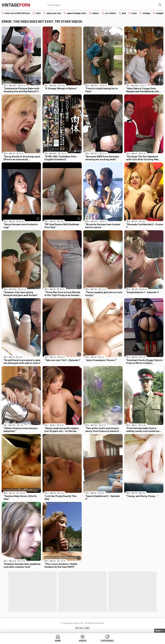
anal (124, 13)
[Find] (160, 5)
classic (96, 13)
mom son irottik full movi (17, 13)
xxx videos (110, 13)
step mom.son (54, 13)
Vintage (16, 5)
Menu (158, 631)
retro (38, 13)
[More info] (38, 83)
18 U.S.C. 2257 (82, 628)
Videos (83, 641)
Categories (107, 641)
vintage (146, 13)
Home (58, 641)
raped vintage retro (77, 13)
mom (134, 13)
